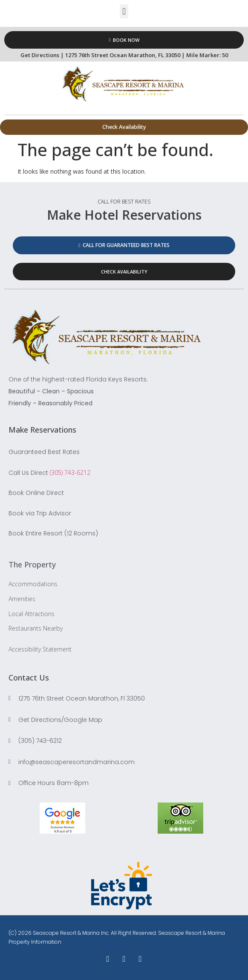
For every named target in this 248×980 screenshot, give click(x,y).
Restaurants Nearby (36, 628)
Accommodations (33, 584)
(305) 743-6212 (70, 473)
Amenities (22, 599)
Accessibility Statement (40, 649)
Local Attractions (32, 614)
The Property (32, 564)
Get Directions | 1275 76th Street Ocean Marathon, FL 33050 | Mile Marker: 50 (124, 55)
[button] (124, 11)
